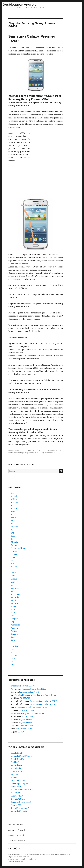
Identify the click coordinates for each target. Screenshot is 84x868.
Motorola (15, 597)
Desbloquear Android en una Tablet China (37, 695)
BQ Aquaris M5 (25, 720)
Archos (14, 508)
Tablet (13, 643)
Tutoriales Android (17, 841)
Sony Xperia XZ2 (18, 781)
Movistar (15, 603)
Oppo (13, 622)
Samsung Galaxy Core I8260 (34, 689)
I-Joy (13, 570)
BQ (12, 530)
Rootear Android (16, 825)
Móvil (13, 600)
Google (14, 554)
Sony (13, 640)
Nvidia (13, 613)
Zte (12, 662)
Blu (12, 524)
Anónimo (15, 686)
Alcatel (14, 496)
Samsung (42, 450)
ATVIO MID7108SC (26, 729)
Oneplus (14, 619)
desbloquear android (54, 450)
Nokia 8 (14, 777)
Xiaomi (14, 655)
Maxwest (15, 588)
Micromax (15, 594)
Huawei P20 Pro (18, 796)
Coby (13, 536)
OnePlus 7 (15, 762)
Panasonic (15, 625)
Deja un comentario (48, 453)
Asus (13, 511)
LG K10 (21, 732)
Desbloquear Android (20, 4)
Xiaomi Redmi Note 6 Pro (22, 790)
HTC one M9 (27, 716)
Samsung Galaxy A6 (19, 784)
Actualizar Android (17, 830)
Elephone (15, 545)
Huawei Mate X (17, 771)
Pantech (14, 628)
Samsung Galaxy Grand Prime (31, 713)
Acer (13, 493)
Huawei (14, 567)
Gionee (14, 551)
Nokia (13, 606)
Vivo (13, 652)
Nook (13, 610)
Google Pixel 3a (17, 759)
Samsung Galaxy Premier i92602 (28, 453)
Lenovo (14, 579)
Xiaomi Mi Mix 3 (18, 768)
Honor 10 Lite (17, 787)
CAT (12, 533)
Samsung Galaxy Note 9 (21, 802)
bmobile (14, 527)
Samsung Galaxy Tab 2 (29, 692)
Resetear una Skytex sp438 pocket (32, 707)
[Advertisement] (42, 13)
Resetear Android (16, 835)
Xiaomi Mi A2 (17, 793)
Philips (14, 631)
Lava (13, 576)
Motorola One (17, 765)
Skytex (14, 637)
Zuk (12, 665)
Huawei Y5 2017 (29, 686)
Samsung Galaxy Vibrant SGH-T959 (45, 701)
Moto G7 (14, 774)
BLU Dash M (27, 726)
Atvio (13, 514)
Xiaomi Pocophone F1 (20, 808)
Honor (13, 557)
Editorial (14, 542)
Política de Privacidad (16, 861)
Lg (12, 585)
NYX (12, 616)
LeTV (13, 582)
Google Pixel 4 (17, 753)
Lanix (13, 573)
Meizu (13, 591)
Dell (12, 539)
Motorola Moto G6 (19, 811)
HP (12, 560)
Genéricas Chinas (18, 548)
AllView (14, 499)
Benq (13, 521)
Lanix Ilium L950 (26, 710)
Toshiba (14, 646)
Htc (12, 564)
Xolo (13, 659)
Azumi (13, 518)
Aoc (12, 505)
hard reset (12, 453)
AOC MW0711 (26, 698)
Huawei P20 (16, 805)
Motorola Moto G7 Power (22, 756)
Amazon (14, 502)
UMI (12, 649)
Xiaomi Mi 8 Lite (18, 799)
